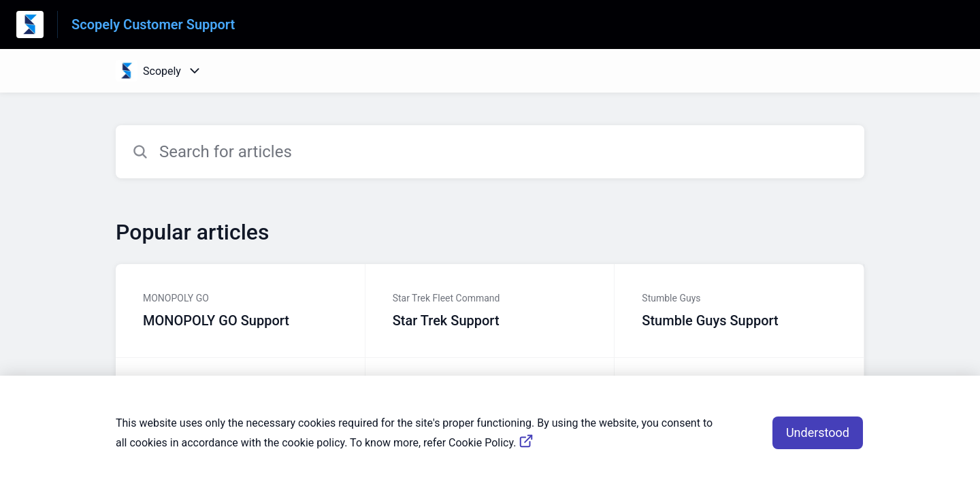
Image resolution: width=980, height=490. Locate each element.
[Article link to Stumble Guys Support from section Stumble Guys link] (739, 311)
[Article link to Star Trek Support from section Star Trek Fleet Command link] (490, 311)
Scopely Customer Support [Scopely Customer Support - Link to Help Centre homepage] (153, 24)
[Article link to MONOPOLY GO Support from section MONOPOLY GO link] (241, 311)
